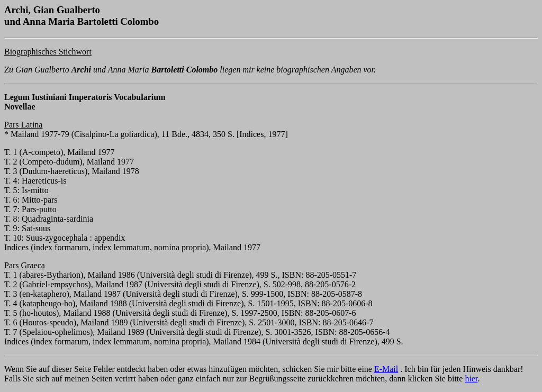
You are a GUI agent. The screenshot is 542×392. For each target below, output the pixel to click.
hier (471, 379)
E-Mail (386, 369)
